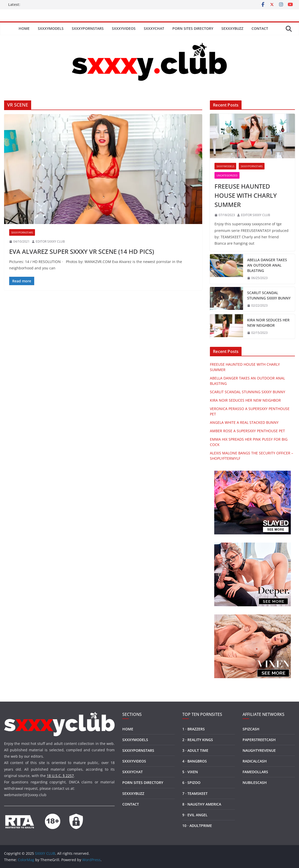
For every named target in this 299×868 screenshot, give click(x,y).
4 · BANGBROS (195, 761)
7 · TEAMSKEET (195, 793)
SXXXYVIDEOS (124, 28)
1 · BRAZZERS (194, 729)
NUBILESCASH (255, 782)
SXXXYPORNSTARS (88, 28)
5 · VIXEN (190, 772)
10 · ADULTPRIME (197, 826)
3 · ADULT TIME (195, 750)
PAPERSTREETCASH (259, 740)
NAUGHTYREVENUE (259, 750)
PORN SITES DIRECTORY (193, 28)
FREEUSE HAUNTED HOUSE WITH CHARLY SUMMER (246, 195)
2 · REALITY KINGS (198, 740)
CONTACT (260, 28)
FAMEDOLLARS (255, 772)
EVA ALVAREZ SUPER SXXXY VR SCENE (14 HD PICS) (82, 251)
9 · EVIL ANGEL (195, 815)
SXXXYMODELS (51, 28)
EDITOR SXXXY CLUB (50, 241)
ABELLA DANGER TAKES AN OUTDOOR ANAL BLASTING (267, 265)
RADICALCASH (255, 761)
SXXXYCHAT (154, 28)
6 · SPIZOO (191, 782)
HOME (24, 28)
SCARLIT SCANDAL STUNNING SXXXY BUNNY (269, 295)
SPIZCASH (251, 729)
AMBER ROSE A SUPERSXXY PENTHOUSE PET (247, 431)
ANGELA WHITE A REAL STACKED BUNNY (244, 422)
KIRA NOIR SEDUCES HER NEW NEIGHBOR (268, 323)
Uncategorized (227, 175)
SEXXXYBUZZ (232, 28)
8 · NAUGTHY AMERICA (202, 804)
